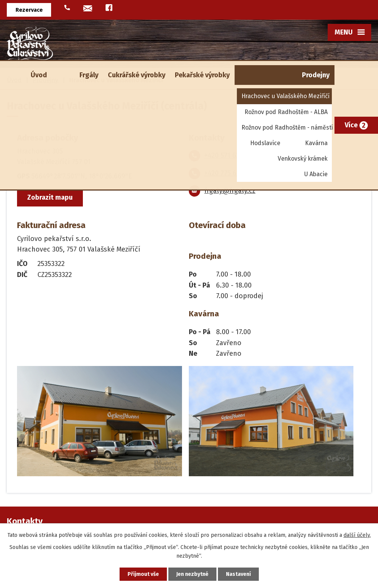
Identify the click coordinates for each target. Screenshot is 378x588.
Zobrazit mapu (50, 197)
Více (351, 125)
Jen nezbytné (192, 574)
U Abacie (316, 174)
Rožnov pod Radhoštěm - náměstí (287, 127)
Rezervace (29, 10)
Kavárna (316, 143)
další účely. (357, 535)
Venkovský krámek (303, 159)
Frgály (89, 75)
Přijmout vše (143, 574)
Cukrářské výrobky (137, 75)
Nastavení (238, 574)
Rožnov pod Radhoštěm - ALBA (286, 112)
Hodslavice (265, 143)
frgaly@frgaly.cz (230, 191)
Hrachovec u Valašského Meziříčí (285, 96)
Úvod (39, 75)
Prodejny (316, 75)
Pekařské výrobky (202, 75)
